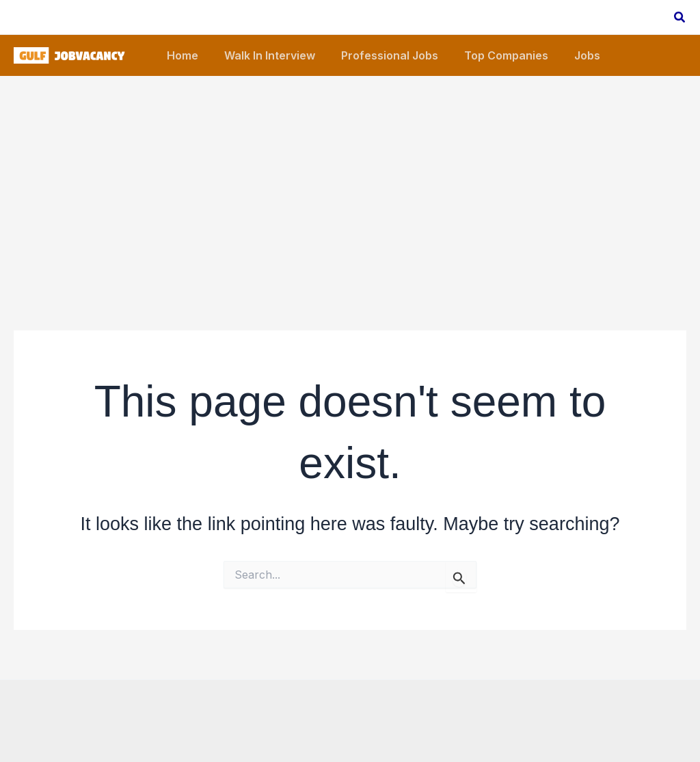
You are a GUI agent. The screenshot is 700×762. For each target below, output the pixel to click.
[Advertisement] (350, 179)
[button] (680, 17)
